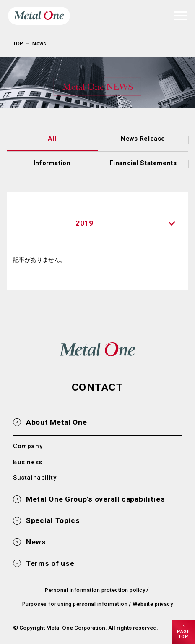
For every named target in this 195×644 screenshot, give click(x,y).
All (52, 139)
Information (52, 163)
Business (28, 462)
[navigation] (181, 16)
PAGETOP (183, 634)
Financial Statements (143, 163)
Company (28, 446)
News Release (143, 139)
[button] (97, 388)
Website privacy (153, 604)
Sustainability (35, 478)
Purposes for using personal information (75, 604)
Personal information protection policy (95, 590)
